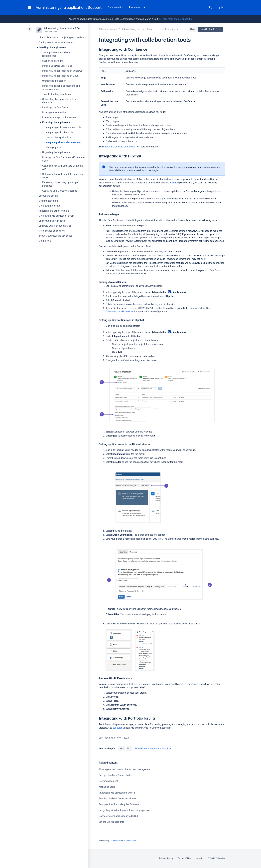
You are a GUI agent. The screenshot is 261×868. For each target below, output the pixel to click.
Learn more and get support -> (177, 19)
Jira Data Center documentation (55, 226)
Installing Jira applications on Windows (62, 71)
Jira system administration (53, 221)
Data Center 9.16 (211, 29)
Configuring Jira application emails (57, 216)
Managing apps (54, 147)
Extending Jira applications (56, 122)
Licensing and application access (59, 117)
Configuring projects (49, 206)
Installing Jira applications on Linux (60, 76)
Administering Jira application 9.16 (62, 28)
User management (48, 201)
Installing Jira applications (53, 47)
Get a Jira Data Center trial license (60, 191)
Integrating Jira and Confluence (119, 147)
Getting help (45, 241)
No (129, 749)
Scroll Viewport (130, 841)
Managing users (107, 787)
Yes (122, 749)
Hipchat (174, 183)
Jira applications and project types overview (61, 37)
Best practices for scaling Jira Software (119, 804)
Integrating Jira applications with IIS (117, 793)
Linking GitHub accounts (111, 822)
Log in (220, 7)
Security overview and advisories (56, 236)
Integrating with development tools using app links (125, 810)
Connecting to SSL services (120, 312)
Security (199, 859)
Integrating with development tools (63, 127)
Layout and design (48, 196)
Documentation (115, 7)
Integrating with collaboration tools (64, 142)
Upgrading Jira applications (56, 152)
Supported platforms (53, 61)
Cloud (193, 29)
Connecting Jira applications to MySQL (119, 816)
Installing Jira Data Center (56, 107)
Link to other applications (59, 137)
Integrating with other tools (59, 132)
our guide (118, 728)
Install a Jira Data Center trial (57, 66)
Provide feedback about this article (153, 749)
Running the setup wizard (55, 112)
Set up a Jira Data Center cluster (115, 775)
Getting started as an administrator (57, 42)
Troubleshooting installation (57, 94)
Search (211, 7)
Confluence (115, 841)
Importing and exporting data (54, 211)
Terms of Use (184, 859)
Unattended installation (54, 81)
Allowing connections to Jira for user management (125, 769)
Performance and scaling (52, 231)
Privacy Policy (166, 859)
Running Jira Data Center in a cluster (117, 799)
